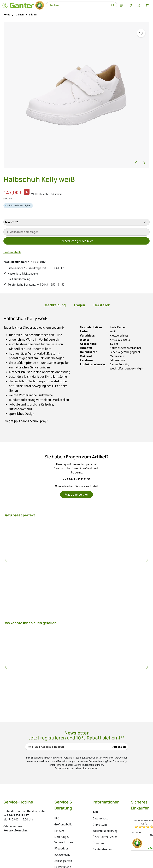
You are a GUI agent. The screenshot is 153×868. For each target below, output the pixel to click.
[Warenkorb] (147, 5)
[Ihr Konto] (139, 5)
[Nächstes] (144, 163)
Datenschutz (100, 818)
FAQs (57, 818)
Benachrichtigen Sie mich (77, 241)
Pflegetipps (61, 848)
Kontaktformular (15, 830)
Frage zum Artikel (76, 495)
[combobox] (78, 5)
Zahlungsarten (63, 861)
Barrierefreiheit (102, 849)
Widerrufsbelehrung (105, 831)
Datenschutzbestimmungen (89, 765)
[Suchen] (113, 5)
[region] (76, 95)
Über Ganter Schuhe (105, 837)
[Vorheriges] (136, 163)
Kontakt (59, 831)
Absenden (119, 747)
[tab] (55, 305)
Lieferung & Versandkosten (64, 840)
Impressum (100, 825)
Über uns (98, 843)
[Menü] (122, 5)
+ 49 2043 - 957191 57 (77, 479)
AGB (95, 812)
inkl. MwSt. (8, 199)
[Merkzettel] (130, 5)
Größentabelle (12, 252)
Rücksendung (62, 855)
